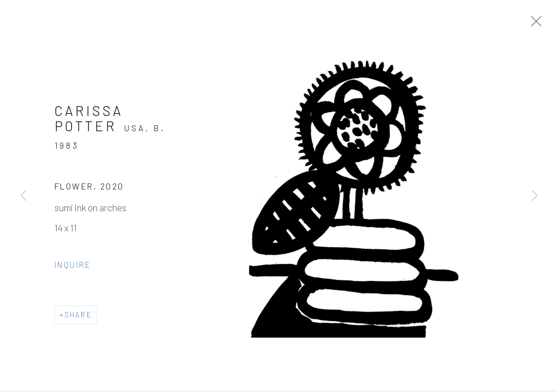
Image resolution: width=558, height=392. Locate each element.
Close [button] (533, 24)
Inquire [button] (73, 266)
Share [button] (78, 316)
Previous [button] (23, 196)
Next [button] (535, 196)
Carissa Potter (89, 120)
